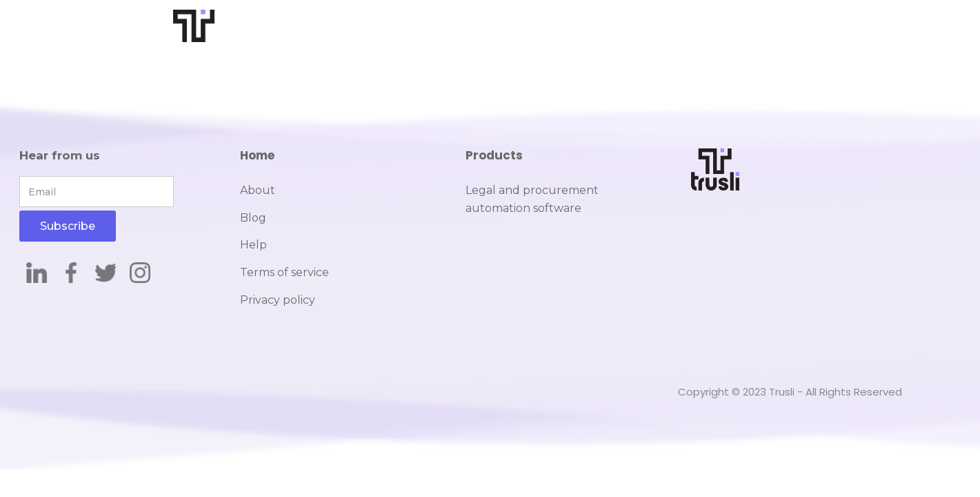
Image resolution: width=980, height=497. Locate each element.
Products (494, 155)
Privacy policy (278, 300)
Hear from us (60, 155)
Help (253, 245)
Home (257, 155)
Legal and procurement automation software (532, 199)
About (258, 190)
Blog (253, 218)
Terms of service (284, 272)
